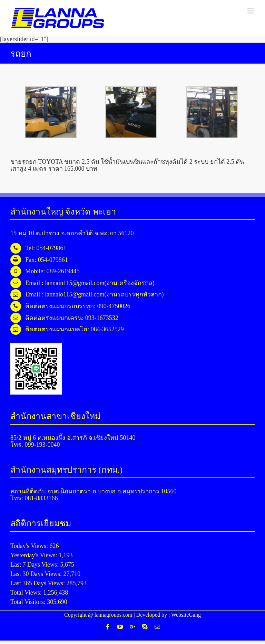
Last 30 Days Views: (37, 574)
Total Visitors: (29, 602)
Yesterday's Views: (35, 555)
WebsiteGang (186, 615)
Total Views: (27, 593)
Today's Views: (30, 546)
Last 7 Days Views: (35, 565)
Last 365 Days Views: (38, 583)
